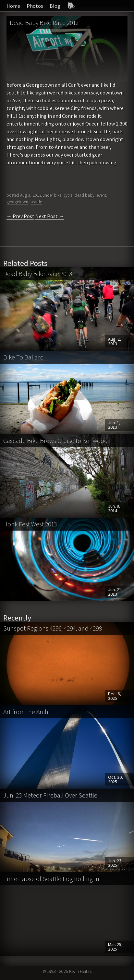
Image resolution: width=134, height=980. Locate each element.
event (101, 195)
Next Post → (50, 216)
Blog (55, 6)
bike (58, 195)
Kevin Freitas (80, 971)
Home (13, 6)
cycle (68, 195)
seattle (36, 202)
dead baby (85, 195)
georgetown (17, 202)
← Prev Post (20, 216)
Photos (35, 6)
